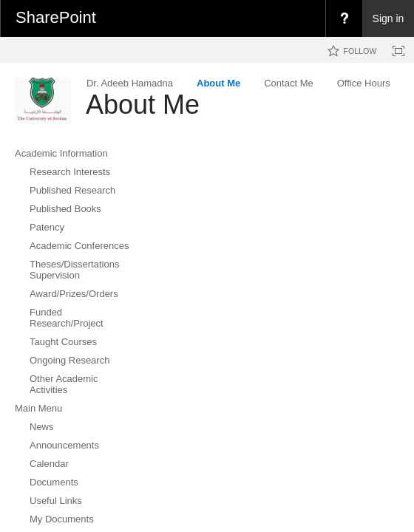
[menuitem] (344, 18)
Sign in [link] (388, 18)
